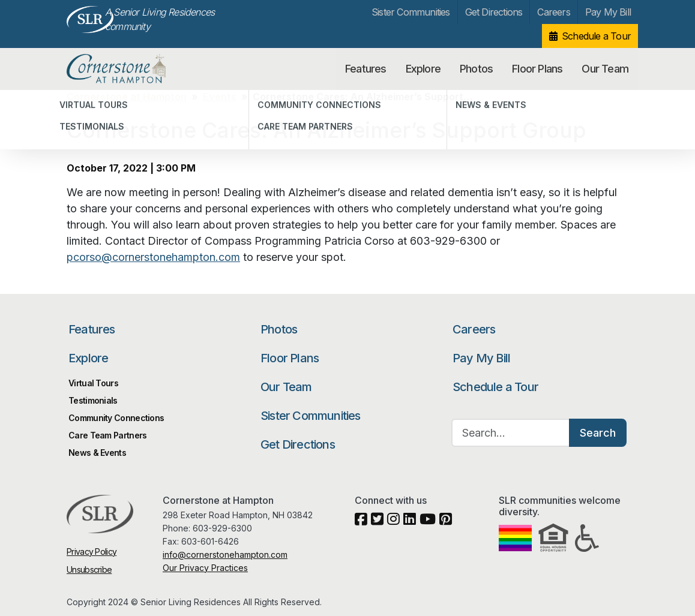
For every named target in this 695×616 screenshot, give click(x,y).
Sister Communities (411, 12)
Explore (423, 69)
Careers (553, 12)
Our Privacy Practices (205, 568)
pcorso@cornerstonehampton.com (153, 257)
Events (220, 97)
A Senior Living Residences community (160, 19)
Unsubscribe (89, 570)
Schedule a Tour (596, 36)
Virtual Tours (93, 383)
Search (598, 433)
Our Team (605, 69)
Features (366, 69)
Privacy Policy (92, 552)
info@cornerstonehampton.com (225, 555)
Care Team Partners (107, 435)
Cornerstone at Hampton (129, 69)
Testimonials (93, 400)
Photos (476, 69)
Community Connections (116, 418)
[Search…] (511, 433)
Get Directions (494, 12)
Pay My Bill (608, 12)
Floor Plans (537, 69)
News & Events (97, 453)
